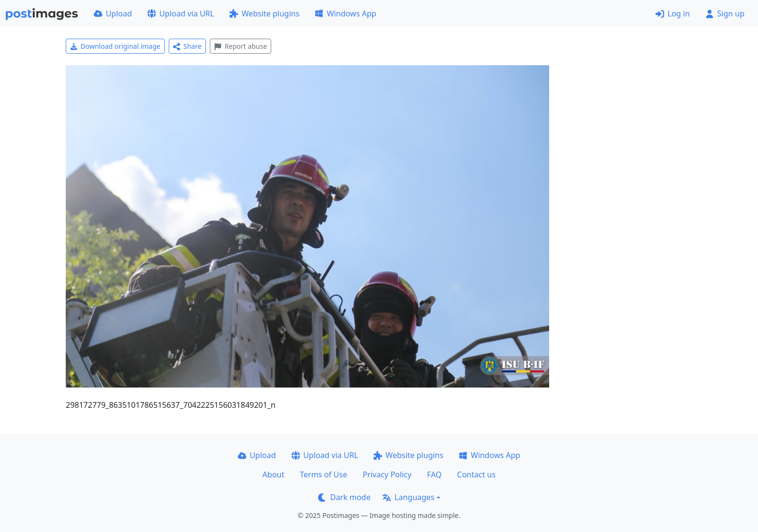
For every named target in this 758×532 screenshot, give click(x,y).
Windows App (345, 14)
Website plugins (264, 14)
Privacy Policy (387, 474)
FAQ (434, 474)
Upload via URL (181, 14)
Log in (673, 14)
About (273, 474)
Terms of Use (323, 474)
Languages (408, 497)
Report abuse (241, 46)
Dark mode (344, 497)
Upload (113, 14)
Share (187, 46)
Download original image (115, 46)
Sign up (725, 14)
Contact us (477, 474)
